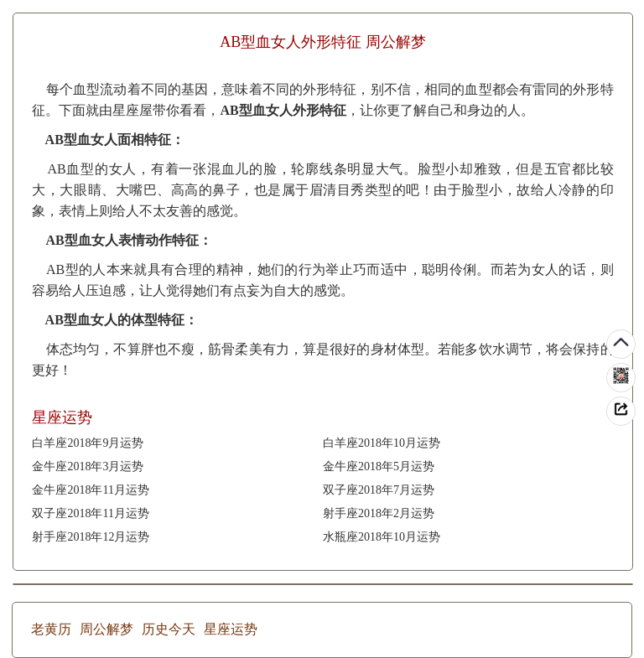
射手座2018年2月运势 (379, 513)
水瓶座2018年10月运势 (382, 537)
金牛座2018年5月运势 (379, 466)
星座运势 (231, 629)
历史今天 (169, 629)
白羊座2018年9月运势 (88, 443)
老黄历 (51, 629)
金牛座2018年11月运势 (90, 490)
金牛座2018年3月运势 (88, 466)
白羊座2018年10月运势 (382, 443)
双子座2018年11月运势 (90, 513)
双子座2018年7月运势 (379, 490)
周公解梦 (106, 629)
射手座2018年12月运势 (91, 537)
